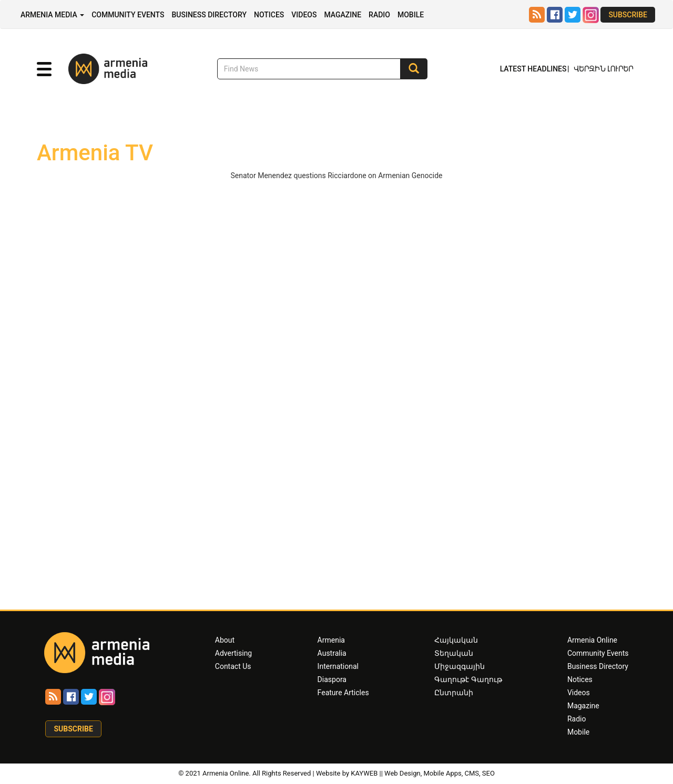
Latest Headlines (533, 69)
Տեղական (454, 653)
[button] (44, 69)
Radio (379, 15)
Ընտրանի (454, 693)
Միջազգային (460, 666)
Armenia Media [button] (52, 15)
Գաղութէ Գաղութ (468, 679)
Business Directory (209, 15)
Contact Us (233, 666)
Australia (332, 653)
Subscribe (628, 15)
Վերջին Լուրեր (604, 69)
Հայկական (456, 640)
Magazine (343, 15)
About (225, 640)
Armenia (331, 640)
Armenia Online (592, 640)
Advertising (233, 653)
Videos (304, 15)
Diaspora (332, 679)
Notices (269, 15)
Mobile (411, 15)
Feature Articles (343, 693)
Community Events (128, 15)
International (338, 666)
